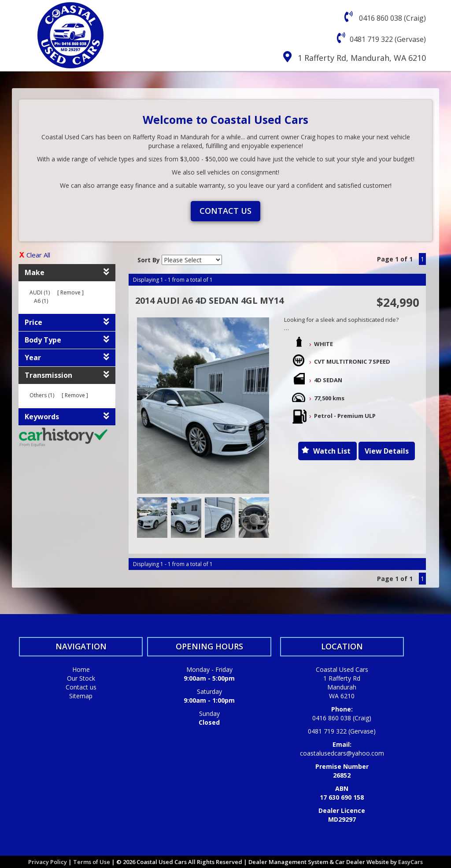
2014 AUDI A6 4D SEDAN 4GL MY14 (209, 300)
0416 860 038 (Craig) (392, 18)
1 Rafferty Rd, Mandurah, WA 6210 (362, 58)
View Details (387, 451)
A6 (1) (41, 301)
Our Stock (81, 678)
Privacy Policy (48, 862)
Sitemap (81, 696)
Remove (70, 292)
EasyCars (410, 862)
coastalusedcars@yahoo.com (342, 753)
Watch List (332, 451)
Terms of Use (92, 862)
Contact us (225, 211)
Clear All (38, 255)
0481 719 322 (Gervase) (388, 39)
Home (81, 669)
